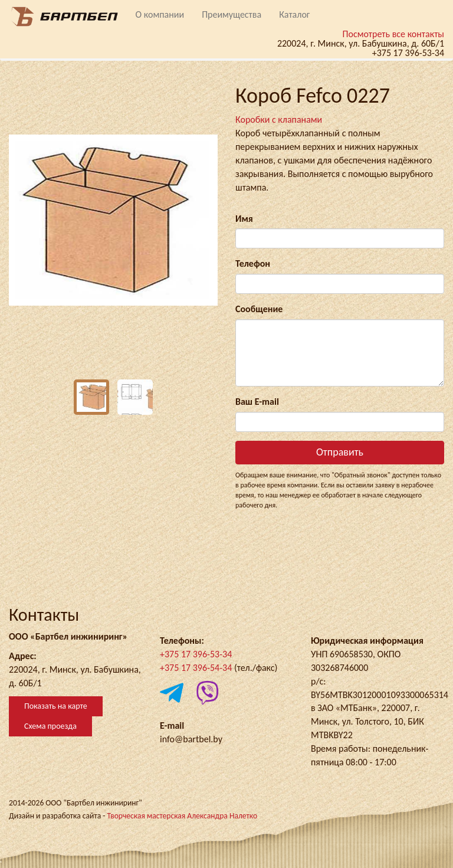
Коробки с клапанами (279, 119)
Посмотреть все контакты (393, 34)
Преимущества (232, 14)
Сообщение (259, 309)
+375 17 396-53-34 (196, 654)
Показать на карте (56, 706)
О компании (160, 14)
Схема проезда (50, 726)
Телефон (253, 263)
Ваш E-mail (257, 402)
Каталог (294, 14)
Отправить (340, 452)
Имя (244, 219)
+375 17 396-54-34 (196, 668)
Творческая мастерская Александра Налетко (182, 816)
